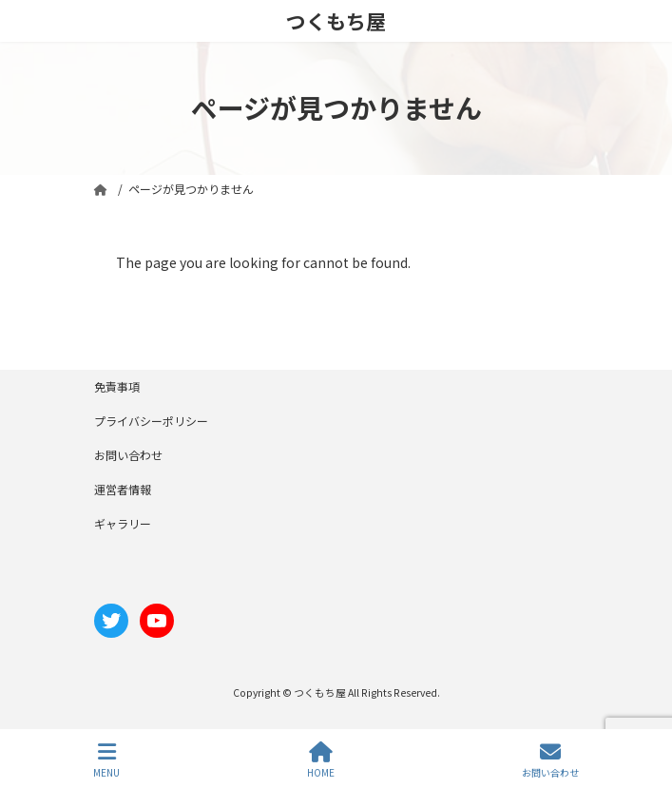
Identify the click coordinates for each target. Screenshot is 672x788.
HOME (321, 760)
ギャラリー (123, 523)
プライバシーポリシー (151, 421)
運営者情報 (123, 489)
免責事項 (117, 386)
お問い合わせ (128, 455)
